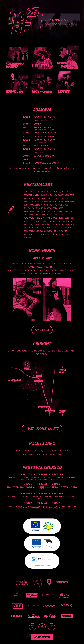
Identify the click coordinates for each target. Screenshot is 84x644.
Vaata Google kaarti (42, 428)
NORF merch (42, 637)
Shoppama (42, 330)
